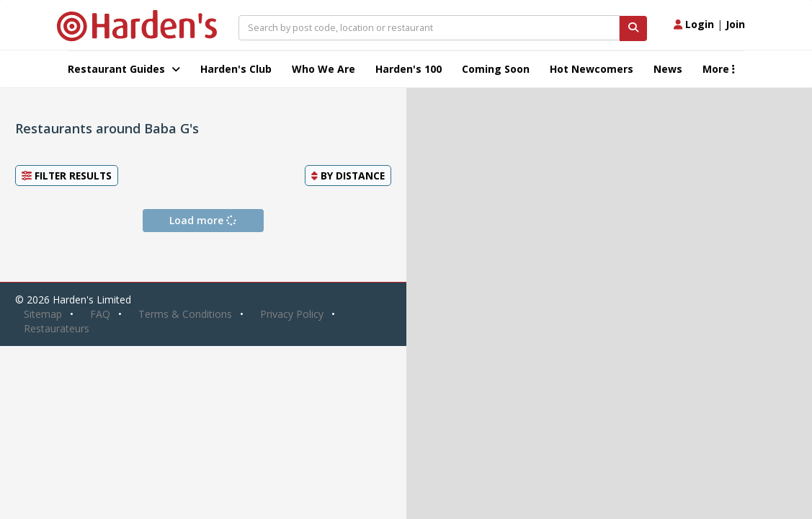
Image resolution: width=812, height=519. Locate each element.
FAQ (100, 314)
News (668, 69)
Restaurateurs (57, 328)
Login (694, 24)
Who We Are (324, 69)
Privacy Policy (292, 314)
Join (735, 24)
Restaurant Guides (124, 69)
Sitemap (43, 314)
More (719, 69)
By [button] (348, 176)
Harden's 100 (409, 69)
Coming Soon (496, 69)
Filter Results (67, 176)
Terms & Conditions (185, 314)
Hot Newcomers (592, 69)
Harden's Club (236, 69)
